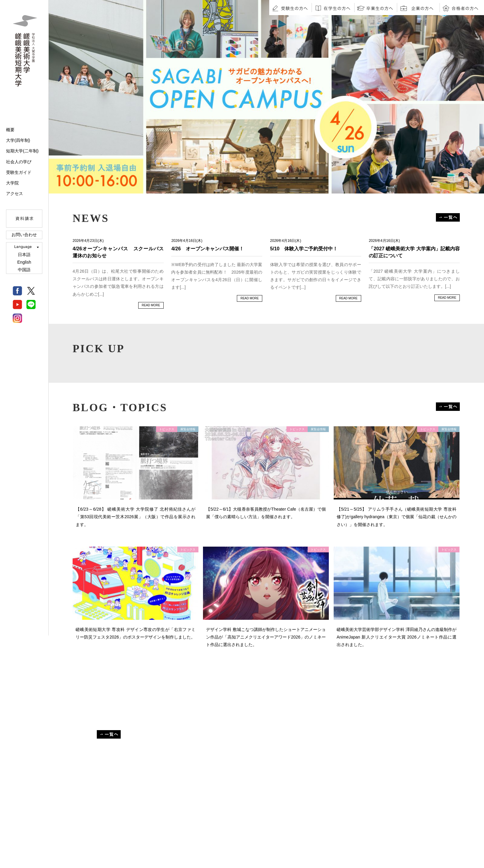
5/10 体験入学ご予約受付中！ (304, 249)
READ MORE (151, 305)
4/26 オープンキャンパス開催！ (207, 249)
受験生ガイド (19, 172)
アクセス (15, 193)
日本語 (24, 255)
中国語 (24, 270)
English (24, 262)
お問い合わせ (24, 235)
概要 (10, 130)
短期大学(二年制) (22, 151)
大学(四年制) (18, 140)
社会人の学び (19, 162)
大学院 (12, 183)
